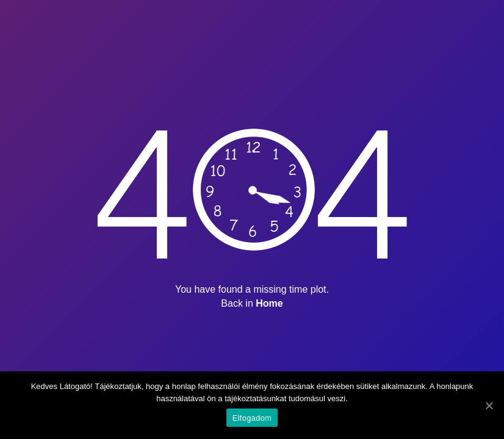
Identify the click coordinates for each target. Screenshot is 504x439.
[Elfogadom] (489, 405)
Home (269, 303)
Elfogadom (252, 418)
